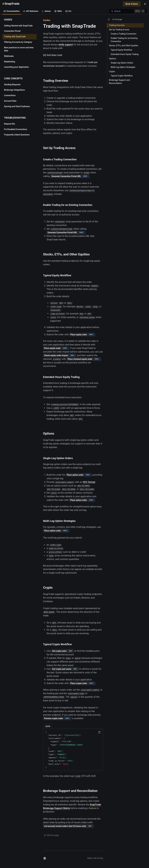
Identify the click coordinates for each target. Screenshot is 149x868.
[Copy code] (99, 732)
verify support (66, 45)
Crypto (48, 588)
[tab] (48, 726)
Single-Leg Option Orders (58, 458)
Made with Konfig (95, 858)
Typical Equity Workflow (57, 275)
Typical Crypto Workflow (57, 644)
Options (49, 433)
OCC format (89, 482)
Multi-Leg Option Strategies (59, 521)
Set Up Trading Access (59, 148)
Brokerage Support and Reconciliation (70, 791)
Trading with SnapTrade (69, 26)
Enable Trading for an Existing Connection (68, 205)
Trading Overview (56, 81)
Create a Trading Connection (60, 159)
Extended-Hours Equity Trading (61, 377)
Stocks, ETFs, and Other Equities (66, 254)
